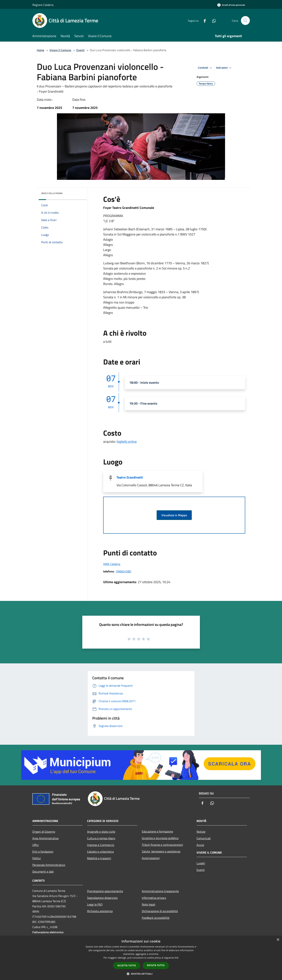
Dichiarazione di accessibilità (160, 911)
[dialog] (141, 958)
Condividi (205, 68)
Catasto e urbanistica (100, 852)
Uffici (36, 845)
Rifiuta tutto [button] (156, 965)
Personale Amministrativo (49, 865)
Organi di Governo (44, 832)
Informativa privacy (154, 898)
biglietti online (127, 441)
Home (40, 50)
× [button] (278, 940)
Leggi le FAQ (95, 904)
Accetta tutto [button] (127, 965)
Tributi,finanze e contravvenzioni (162, 845)
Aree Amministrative (45, 838)
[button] (141, 974)
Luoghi (201, 863)
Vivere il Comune (61, 50)
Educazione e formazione (157, 831)
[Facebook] (203, 20)
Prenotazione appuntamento (105, 891)
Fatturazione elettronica (48, 932)
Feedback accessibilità (156, 918)
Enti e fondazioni (43, 852)
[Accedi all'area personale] (231, 5)
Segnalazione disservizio (102, 898)
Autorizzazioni (151, 858)
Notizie (201, 832)
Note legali (149, 904)
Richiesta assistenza (100, 911)
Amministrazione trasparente (160, 891)
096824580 (124, 571)
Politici (37, 858)
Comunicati (204, 838)
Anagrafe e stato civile (101, 832)
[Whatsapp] (212, 20)
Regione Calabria (43, 5)
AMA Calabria (112, 564)
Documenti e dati (43, 872)
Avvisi (200, 845)
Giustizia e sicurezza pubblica (160, 838)
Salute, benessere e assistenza (161, 851)
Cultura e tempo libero (101, 838)
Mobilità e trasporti (99, 858)
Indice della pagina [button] (52, 193)
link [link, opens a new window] (177, 958)
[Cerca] (245, 21)
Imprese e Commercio (101, 845)
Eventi (80, 50)
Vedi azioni (224, 68)
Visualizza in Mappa (174, 515)
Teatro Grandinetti (130, 477)
